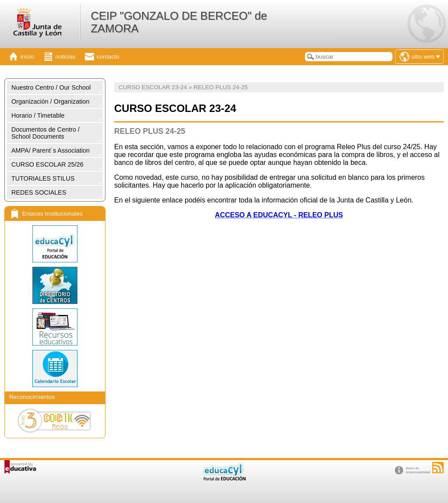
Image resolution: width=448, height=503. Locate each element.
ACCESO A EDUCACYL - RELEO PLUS (279, 215)
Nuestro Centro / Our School (51, 87)
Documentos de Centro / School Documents (45, 133)
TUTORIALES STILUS (43, 178)
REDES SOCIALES (39, 192)
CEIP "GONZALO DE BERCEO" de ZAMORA (179, 22)
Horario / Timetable (38, 115)
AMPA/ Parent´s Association (51, 150)
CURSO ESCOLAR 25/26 (47, 164)
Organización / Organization (50, 101)
